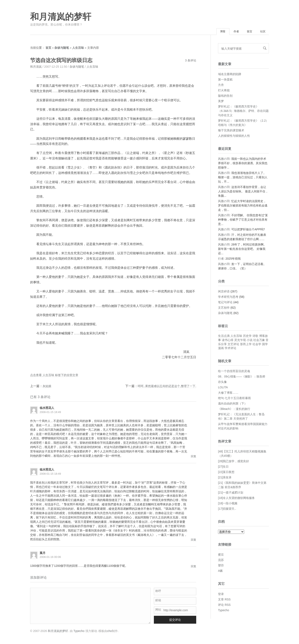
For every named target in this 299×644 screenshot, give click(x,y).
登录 (221, 594)
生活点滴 (224, 336)
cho (110, 631)
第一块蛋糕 (225, 80)
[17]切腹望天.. (227, 509)
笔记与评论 (225, 303)
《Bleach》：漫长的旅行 (234, 409)
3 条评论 (191, 61)
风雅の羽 (224, 159)
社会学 (257, 345)
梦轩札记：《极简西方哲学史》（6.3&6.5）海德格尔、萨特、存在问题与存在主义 (243, 111)
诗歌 (255, 336)
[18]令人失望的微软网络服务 (236, 499)
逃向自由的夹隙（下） (233, 404)
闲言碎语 (224, 292)
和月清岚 (36, 67)
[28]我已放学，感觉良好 (233, 462)
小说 (250, 340)
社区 (262, 32)
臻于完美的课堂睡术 (231, 131)
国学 (265, 345)
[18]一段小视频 (228, 504)
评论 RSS (224, 605)
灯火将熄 (224, 91)
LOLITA (223, 388)
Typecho (224, 611)
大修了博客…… (228, 393)
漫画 (221, 349)
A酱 (220, 571)
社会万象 (259, 340)
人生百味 (78, 48)
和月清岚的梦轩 (61, 17)
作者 (233, 32)
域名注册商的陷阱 (230, 75)
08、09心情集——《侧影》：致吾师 (242, 377)
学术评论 (230, 349)
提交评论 (175, 620)
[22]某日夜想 (226, 473)
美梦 (221, 101)
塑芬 (221, 566)
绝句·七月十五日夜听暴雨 (234, 398)
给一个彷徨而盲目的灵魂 (234, 371)
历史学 (247, 336)
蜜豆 (221, 555)
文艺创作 (224, 308)
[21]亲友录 (225, 478)
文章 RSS (224, 600)
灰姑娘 (47, 386)
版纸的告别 (225, 96)
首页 (48, 48)
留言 (247, 32)
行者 (221, 259)
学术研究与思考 (228, 297)
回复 (194, 457)
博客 (218, 32)
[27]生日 (223, 467)
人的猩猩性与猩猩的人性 (234, 136)
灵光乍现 (240, 340)
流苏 (221, 561)
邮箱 (158, 601)
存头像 (222, 382)
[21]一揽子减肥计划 (231, 493)
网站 (158, 610)
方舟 (221, 85)
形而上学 (246, 345)
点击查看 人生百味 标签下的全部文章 (56, 375)
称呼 (158, 591)
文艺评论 (233, 345)
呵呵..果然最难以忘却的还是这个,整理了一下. (165, 386)
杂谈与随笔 (62, 48)
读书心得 (228, 340)
